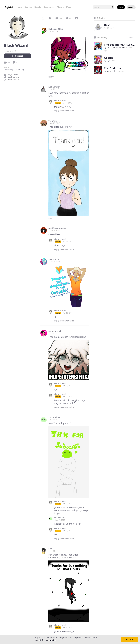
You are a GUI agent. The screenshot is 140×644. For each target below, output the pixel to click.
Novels (38, 7)
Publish (131, 7)
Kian (50, 549)
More (70, 7)
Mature (60, 7)
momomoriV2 (55, 331)
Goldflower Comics (57, 228)
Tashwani (53, 121)
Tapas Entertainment (116, 48)
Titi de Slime (54, 417)
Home (19, 7)
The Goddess (112, 68)
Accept (130, 639)
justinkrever (54, 87)
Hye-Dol (110, 61)
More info (39, 640)
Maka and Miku (56, 29)
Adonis (109, 58)
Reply (51, 77)
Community (49, 7)
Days (107, 25)
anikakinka (54, 260)
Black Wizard (14, 77)
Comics (28, 7)
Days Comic (13, 75)
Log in (121, 7)
